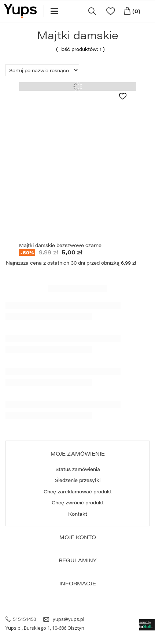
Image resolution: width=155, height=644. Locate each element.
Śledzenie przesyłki (78, 480)
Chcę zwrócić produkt (78, 503)
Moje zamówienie (78, 453)
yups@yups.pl (69, 619)
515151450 (24, 619)
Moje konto (78, 537)
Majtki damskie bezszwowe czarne (60, 245)
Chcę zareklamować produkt (78, 492)
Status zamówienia (78, 469)
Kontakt (78, 514)
